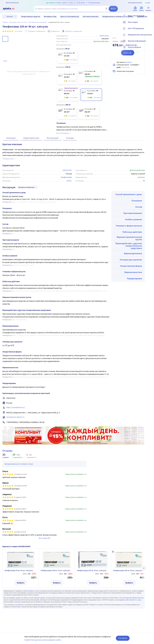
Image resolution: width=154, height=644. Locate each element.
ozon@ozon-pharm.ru (15, 426)
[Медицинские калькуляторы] (151, 37)
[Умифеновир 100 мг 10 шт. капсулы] (67, 78)
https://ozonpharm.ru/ (16, 416)
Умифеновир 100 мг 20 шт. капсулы (92, 579)
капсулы (141, 186)
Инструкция (53, 147)
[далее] (144, 577)
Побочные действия (132, 241)
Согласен (123, 638)
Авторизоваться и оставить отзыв (19, 473)
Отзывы (70, 147)
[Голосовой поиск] (106, 9)
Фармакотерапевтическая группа (129, 247)
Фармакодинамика (133, 262)
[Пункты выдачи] (151, 49)
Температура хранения (131, 268)
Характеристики (31, 147)
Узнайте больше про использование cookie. (43, 640)
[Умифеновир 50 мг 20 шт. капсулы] (67, 57)
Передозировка (134, 287)
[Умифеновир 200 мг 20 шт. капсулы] (89, 113)
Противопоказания (133, 222)
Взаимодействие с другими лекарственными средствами (129, 254)
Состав (139, 216)
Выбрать (21, 591)
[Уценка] (141, 9)
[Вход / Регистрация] (151, 18)
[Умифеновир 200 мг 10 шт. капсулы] (67, 113)
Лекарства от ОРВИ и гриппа (18, 22)
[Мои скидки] (151, 24)
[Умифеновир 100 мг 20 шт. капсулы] (90, 77)
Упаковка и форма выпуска (129, 234)
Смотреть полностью (27, 196)
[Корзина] (148, 9)
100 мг (69, 189)
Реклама (141, 437)
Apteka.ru (32, 600)
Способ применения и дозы (129, 203)
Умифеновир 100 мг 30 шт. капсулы (128, 579)
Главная (5, 22)
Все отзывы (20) (45, 547)
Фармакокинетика (133, 281)
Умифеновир (66, 186)
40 (144, 189)
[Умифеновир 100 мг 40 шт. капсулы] (91, 95)
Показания (137, 209)
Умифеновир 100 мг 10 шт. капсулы (55, 579)
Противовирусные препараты (37, 22)
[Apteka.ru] (11, 9)
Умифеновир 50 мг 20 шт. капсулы (19, 579)
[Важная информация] (151, 43)
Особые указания (134, 228)
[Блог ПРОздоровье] (151, 30)
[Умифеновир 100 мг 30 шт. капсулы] (68, 94)
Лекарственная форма (131, 275)
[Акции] (135, 9)
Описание (11, 147)
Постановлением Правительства (131, 606)
